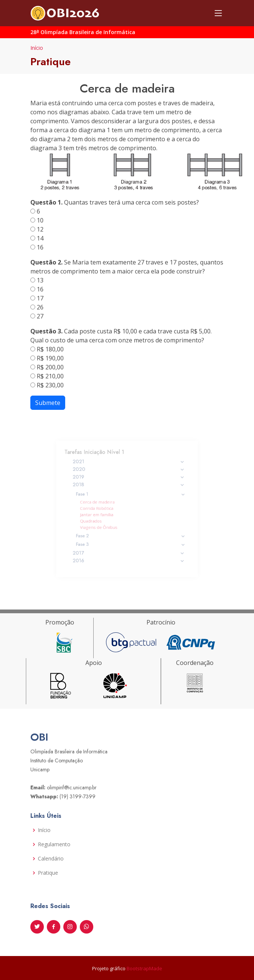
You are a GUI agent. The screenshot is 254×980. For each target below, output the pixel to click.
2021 (129, 468)
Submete (48, 403)
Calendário (51, 859)
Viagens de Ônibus (103, 525)
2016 (129, 553)
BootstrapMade (144, 968)
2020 (129, 475)
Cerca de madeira (102, 503)
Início (37, 48)
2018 (129, 488)
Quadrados (96, 519)
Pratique (48, 873)
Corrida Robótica (101, 509)
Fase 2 (130, 532)
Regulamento (54, 844)
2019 (129, 482)
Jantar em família (101, 514)
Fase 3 (130, 539)
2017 (129, 547)
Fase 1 (130, 496)
